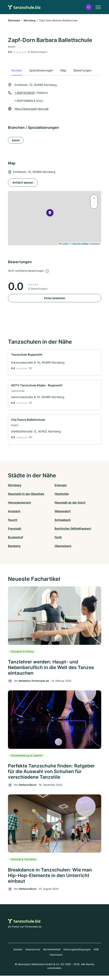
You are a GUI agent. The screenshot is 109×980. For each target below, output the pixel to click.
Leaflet (63, 244)
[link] (55, 362)
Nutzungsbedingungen (77, 954)
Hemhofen (62, 494)
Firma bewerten (55, 298)
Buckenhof (16, 537)
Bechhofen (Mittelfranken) (73, 529)
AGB (96, 954)
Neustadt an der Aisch (70, 502)
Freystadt (15, 529)
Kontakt (18, 954)
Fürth (58, 537)
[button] (89, 7)
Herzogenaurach (20, 502)
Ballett (16, 140)
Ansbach (14, 511)
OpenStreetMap (80, 244)
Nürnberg (30, 20)
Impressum (56, 959)
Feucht (13, 520)
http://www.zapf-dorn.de (31, 109)
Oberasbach (63, 546)
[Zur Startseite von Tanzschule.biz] (24, 7)
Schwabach (63, 520)
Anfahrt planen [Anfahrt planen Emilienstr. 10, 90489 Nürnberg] (23, 183)
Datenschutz (33, 954)
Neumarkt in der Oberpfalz (26, 494)
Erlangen (61, 485)
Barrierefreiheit (52, 954)
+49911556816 (25, 93)
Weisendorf (63, 511)
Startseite (14, 20)
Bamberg (14, 546)
